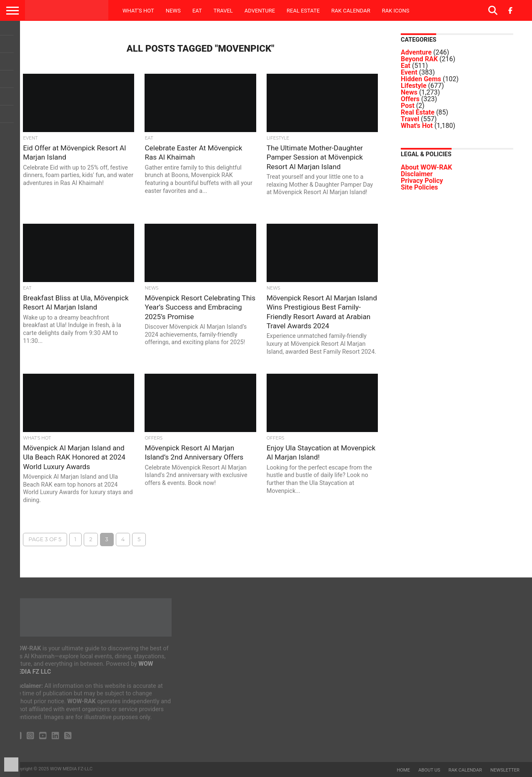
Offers (410, 99)
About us (429, 770)
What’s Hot (138, 11)
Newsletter (505, 770)
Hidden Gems (421, 79)
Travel (223, 11)
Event (409, 72)
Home (403, 770)
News (173, 11)
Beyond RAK (419, 59)
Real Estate (303, 11)
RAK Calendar (351, 11)
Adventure (260, 11)
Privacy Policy (422, 181)
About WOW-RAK (426, 167)
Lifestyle (414, 86)
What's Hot (417, 126)
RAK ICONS (396, 11)
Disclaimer (417, 174)
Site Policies (419, 187)
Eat (197, 11)
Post (408, 106)
